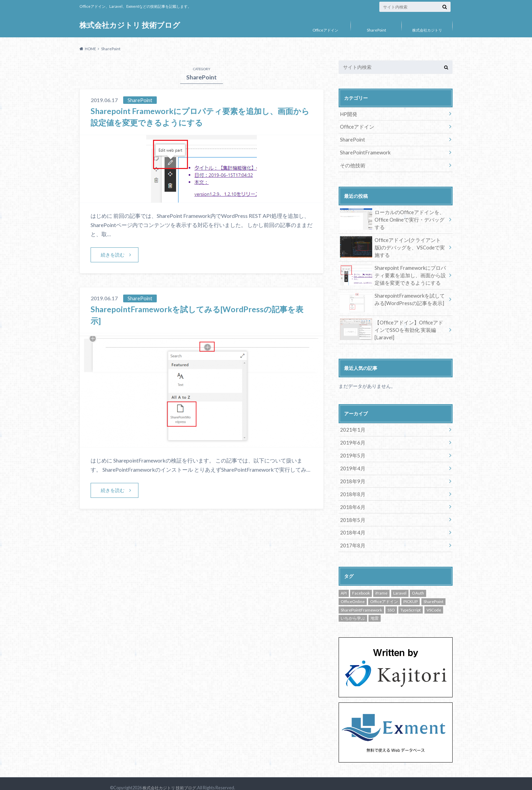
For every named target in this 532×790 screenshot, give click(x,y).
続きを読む (113, 255)
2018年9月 (351, 475)
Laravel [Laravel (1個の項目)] (400, 585)
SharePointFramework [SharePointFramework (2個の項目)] (361, 602)
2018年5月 (351, 512)
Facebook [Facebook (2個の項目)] (361, 585)
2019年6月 (351, 437)
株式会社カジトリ (427, 30)
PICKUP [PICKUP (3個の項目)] (411, 593)
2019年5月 (351, 450)
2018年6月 (351, 500)
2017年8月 (351, 537)
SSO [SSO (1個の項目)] (391, 602)
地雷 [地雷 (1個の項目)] (375, 610)
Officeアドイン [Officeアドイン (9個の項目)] (384, 593)
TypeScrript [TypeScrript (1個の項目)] (411, 602)
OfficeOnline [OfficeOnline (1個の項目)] (353, 593)
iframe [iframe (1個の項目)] (381, 585)
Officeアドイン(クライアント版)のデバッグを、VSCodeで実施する (392, 244)
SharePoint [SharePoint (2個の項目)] (433, 593)
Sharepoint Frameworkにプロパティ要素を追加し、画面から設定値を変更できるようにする (393, 272)
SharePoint (376, 30)
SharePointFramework (365, 151)
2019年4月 (351, 462)
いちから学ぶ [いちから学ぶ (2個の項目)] (353, 610)
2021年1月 (351, 425)
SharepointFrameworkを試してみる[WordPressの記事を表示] (391, 297)
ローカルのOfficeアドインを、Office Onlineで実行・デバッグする (393, 217)
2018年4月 (351, 525)
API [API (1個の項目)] (344, 585)
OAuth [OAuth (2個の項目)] (418, 585)
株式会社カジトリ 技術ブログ (130, 25)
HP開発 (348, 114)
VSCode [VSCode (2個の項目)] (434, 602)
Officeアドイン (325, 30)
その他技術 (352, 164)
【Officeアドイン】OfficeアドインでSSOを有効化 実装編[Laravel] (393, 323)
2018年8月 (351, 487)
